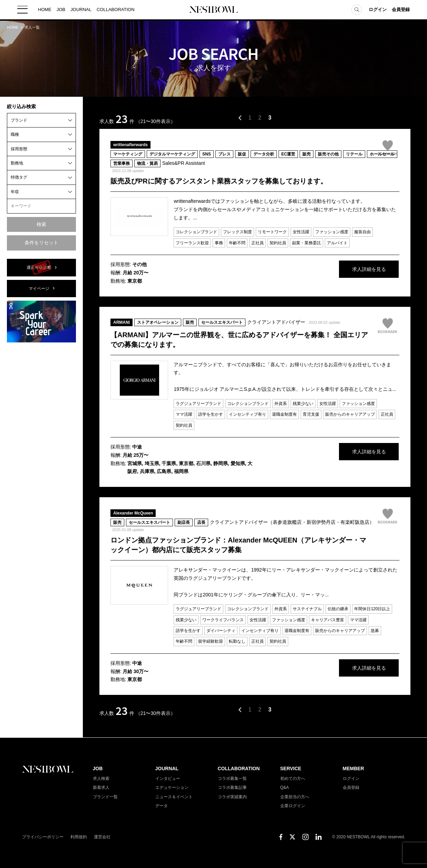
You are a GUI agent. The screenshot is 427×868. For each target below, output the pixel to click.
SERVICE (291, 768)
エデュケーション (172, 787)
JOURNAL (81, 10)
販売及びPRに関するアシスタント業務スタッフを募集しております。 (219, 181)
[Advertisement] (41, 452)
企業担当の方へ (295, 797)
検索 (41, 224)
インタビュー (168, 779)
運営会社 (102, 837)
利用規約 (79, 837)
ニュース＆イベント (174, 797)
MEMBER (353, 768)
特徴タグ (19, 177)
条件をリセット (41, 243)
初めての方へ (293, 779)
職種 (15, 134)
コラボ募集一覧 (232, 779)
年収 (15, 192)
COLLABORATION (116, 10)
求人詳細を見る (348, 270)
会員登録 (401, 10)
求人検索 (101, 779)
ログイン (378, 10)
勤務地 (17, 163)
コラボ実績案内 (232, 797)
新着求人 (101, 787)
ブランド (19, 120)
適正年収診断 (39, 267)
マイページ (39, 289)
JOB (61, 10)
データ (162, 806)
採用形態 (19, 149)
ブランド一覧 (105, 797)
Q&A (285, 787)
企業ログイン (293, 806)
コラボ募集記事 (232, 787)
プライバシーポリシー (43, 837)
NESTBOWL (214, 10)
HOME (45, 10)
